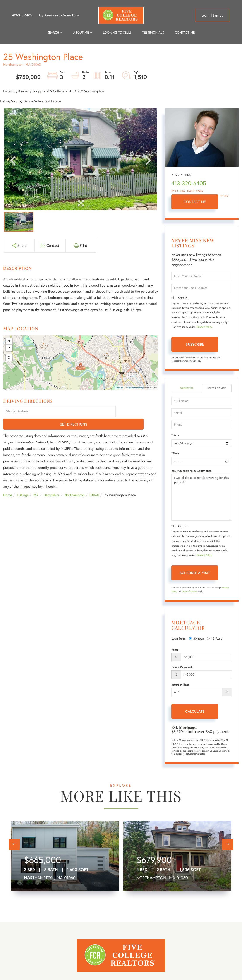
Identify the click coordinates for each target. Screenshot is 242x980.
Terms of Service (189, 592)
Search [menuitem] (53, 32)
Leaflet (119, 388)
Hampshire (51, 482)
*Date (175, 436)
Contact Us (186, 389)
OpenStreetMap (136, 388)
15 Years (215, 639)
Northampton (75, 482)
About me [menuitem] (81, 32)
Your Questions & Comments (191, 471)
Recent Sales (195, 191)
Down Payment (182, 668)
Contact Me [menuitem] (185, 32)
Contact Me (195, 202)
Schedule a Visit (217, 389)
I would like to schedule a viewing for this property (202, 498)
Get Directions (138, 411)
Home (8, 482)
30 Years (197, 639)
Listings (23, 482)
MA (36, 482)
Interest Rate (180, 685)
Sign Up (218, 15)
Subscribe (195, 344)
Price (175, 650)
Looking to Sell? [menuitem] (117, 32)
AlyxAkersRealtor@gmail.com (59, 15)
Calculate (195, 712)
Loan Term (178, 639)
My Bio (224, 196)
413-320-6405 (22, 15)
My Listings (178, 191)
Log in (206, 15)
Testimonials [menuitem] (153, 32)
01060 (94, 482)
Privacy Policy (204, 327)
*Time (175, 454)
